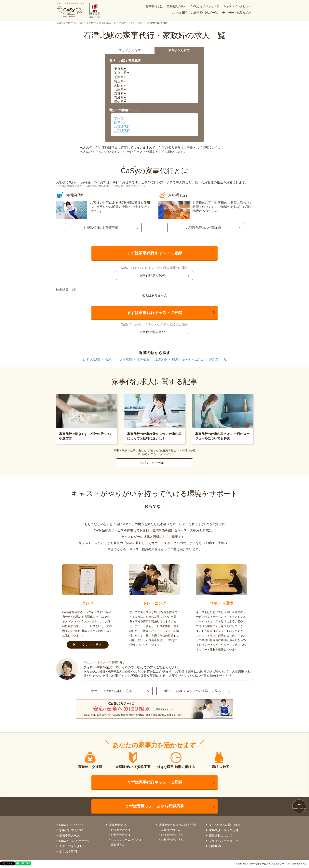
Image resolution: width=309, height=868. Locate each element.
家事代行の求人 (171, 830)
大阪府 (123, 23)
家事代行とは (154, 6)
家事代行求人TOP (152, 275)
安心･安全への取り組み (237, 13)
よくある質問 (179, 13)
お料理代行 (122, 131)
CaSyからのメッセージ (205, 6)
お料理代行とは (121, 835)
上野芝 (199, 359)
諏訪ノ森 (161, 359)
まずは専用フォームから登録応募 (154, 806)
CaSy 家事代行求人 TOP (70, 23)
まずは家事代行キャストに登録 (154, 253)
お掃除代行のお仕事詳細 (101, 228)
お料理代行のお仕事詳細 (203, 228)
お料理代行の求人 (172, 840)
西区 (140, 23)
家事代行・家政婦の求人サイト (71, 10)
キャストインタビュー (237, 6)
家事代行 (120, 122)
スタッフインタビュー (74, 846)
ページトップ (299, 808)
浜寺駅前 (126, 359)
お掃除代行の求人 (172, 835)
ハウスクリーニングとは (126, 840)
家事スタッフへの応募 (224, 830)
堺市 (132, 23)
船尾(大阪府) (181, 359)
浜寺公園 (143, 359)
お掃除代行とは (121, 830)
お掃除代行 (122, 126)
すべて (119, 118)
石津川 (110, 359)
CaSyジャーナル (152, 463)
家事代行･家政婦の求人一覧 (101, 23)
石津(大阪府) (91, 359)
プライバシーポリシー (224, 841)
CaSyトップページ (72, 825)
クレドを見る (88, 645)
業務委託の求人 (177, 6)
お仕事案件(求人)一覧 (204, 13)
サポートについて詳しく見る (112, 691)
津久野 (214, 359)
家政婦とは (118, 845)
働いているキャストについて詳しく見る (193, 691)
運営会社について (221, 835)
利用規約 (215, 846)
